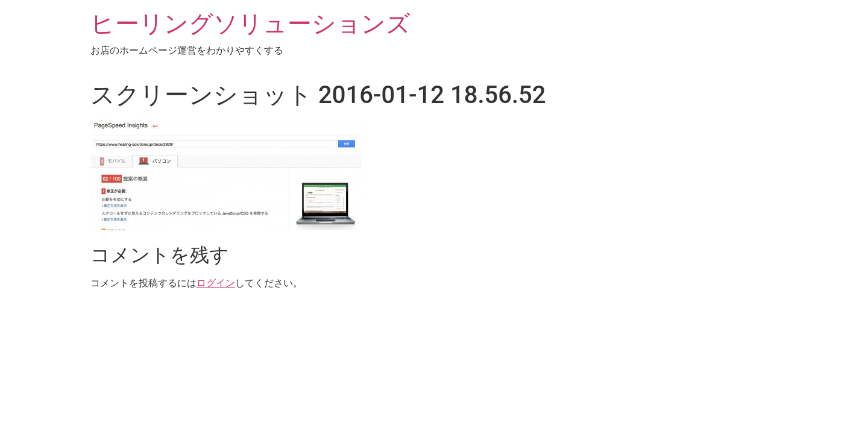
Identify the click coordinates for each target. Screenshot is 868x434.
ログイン (216, 283)
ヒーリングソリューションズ (250, 24)
